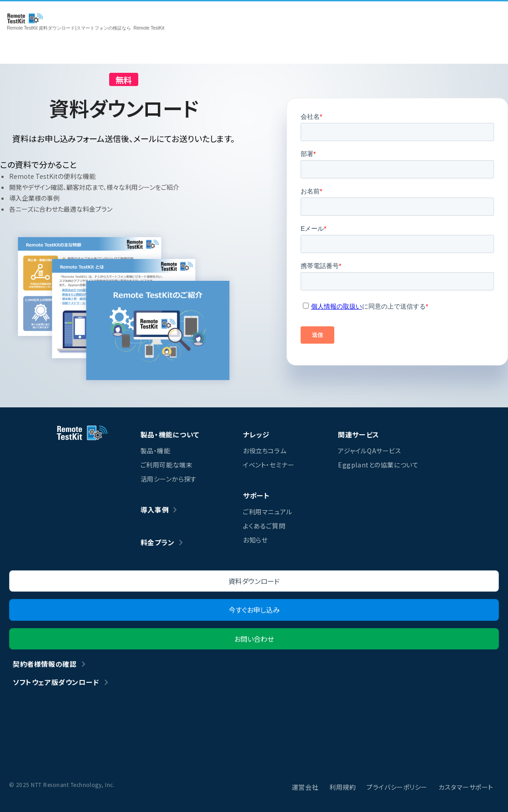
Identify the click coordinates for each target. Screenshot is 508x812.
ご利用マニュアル (267, 512)
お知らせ (255, 540)
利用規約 (342, 787)
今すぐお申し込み (254, 610)
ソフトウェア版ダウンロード (56, 682)
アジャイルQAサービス (370, 451)
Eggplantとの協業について (378, 465)
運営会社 (305, 787)
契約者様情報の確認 (45, 664)
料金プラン (158, 542)
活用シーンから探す (169, 479)
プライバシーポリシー (397, 787)
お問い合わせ (254, 639)
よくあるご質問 (264, 526)
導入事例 (155, 510)
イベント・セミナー (269, 465)
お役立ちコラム (264, 451)
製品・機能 (156, 451)
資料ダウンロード (254, 581)
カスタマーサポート (466, 787)
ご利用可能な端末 (166, 465)
